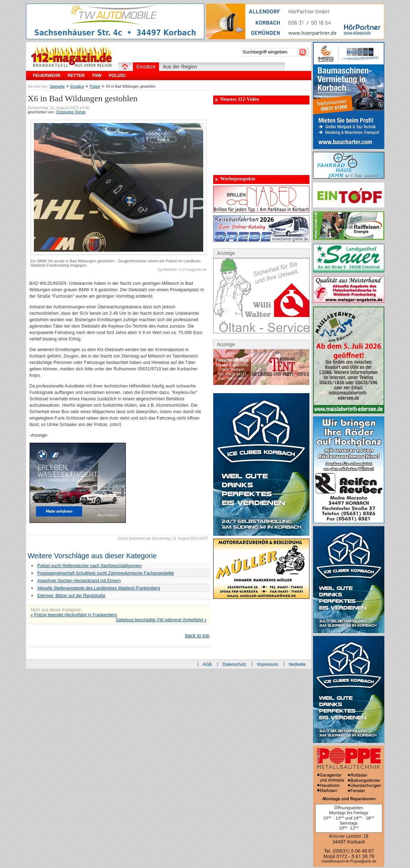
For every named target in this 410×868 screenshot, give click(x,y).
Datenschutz (234, 664)
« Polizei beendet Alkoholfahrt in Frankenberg (74, 615)
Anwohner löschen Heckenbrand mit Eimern (79, 581)
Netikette (297, 664)
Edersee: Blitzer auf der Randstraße (71, 596)
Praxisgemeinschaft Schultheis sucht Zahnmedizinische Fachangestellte (106, 573)
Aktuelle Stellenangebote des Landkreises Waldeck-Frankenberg (99, 588)
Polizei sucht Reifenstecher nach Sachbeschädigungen (90, 566)
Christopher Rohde (71, 112)
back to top (197, 636)
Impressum (268, 664)
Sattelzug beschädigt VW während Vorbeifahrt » (161, 620)
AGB (207, 664)
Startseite (57, 86)
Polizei (95, 86)
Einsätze (77, 86)
